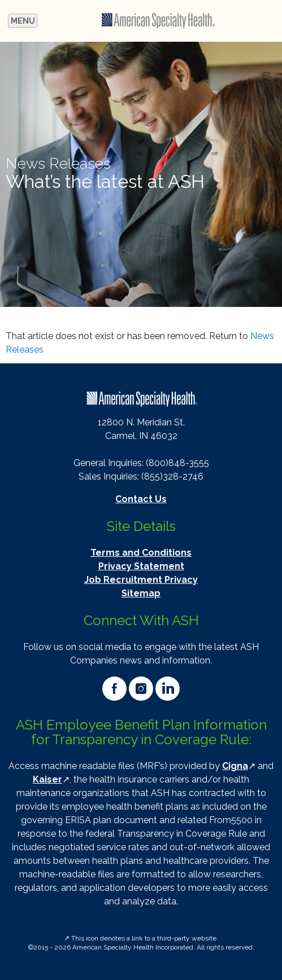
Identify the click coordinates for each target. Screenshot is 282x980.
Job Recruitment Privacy (141, 580)
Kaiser (47, 779)
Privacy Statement (141, 566)
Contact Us (141, 499)
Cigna (235, 766)
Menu (24, 22)
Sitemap (141, 593)
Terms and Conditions (141, 553)
